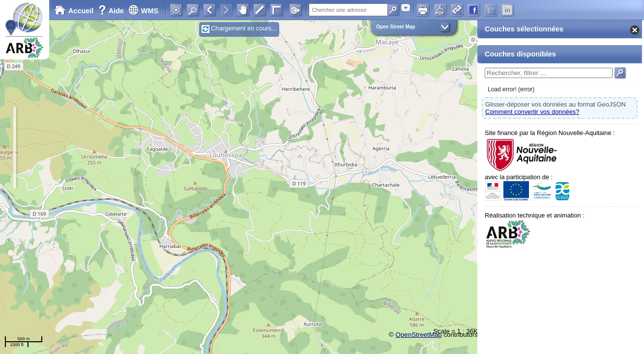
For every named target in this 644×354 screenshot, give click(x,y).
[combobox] (406, 8)
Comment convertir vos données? (532, 112)
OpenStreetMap (419, 335)
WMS (143, 11)
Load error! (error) (511, 89)
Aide (112, 11)
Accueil (74, 11)
